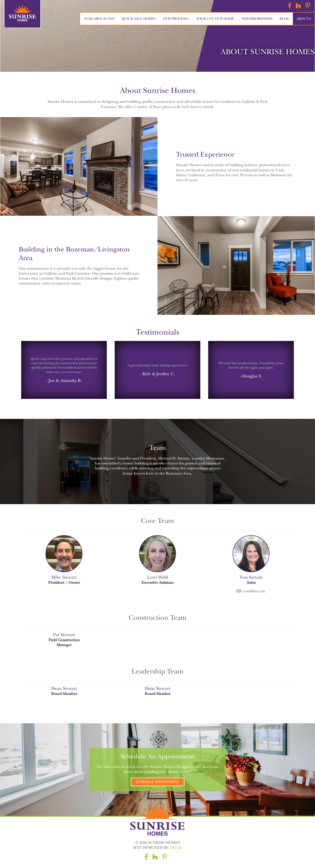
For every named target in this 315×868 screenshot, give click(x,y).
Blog (284, 19)
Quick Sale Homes (139, 19)
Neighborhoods (257, 19)
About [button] (304, 19)
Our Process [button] (176, 19)
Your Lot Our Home (215, 19)
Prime (176, 848)
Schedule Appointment (158, 782)
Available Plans (99, 19)
